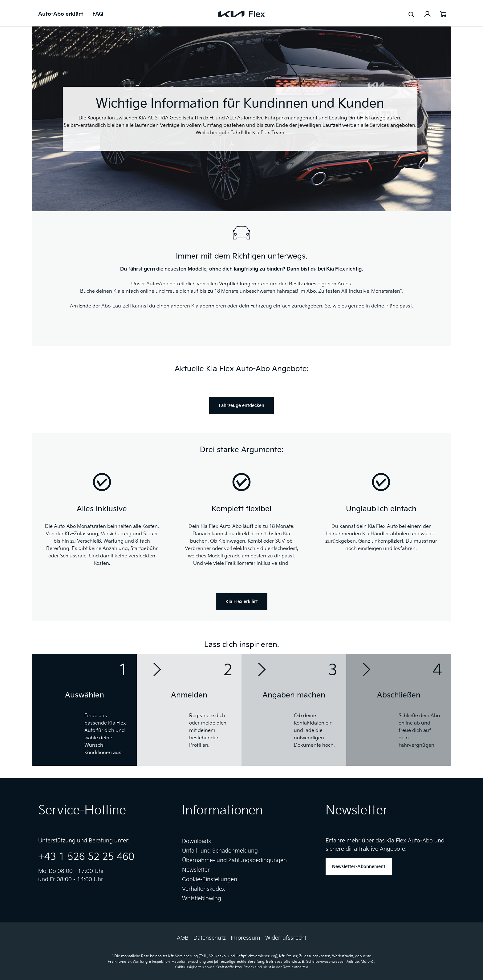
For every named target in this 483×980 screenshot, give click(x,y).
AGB (183, 938)
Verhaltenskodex (204, 889)
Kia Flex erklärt (242, 602)
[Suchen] (412, 14)
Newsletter (196, 870)
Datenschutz (210, 938)
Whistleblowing (202, 899)
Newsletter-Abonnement (359, 867)
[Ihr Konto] (427, 14)
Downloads (197, 841)
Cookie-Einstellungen (210, 880)
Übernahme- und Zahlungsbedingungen (234, 860)
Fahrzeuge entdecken (241, 406)
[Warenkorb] (443, 14)
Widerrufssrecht (286, 938)
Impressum (246, 938)
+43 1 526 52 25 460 (86, 857)
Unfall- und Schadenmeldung (220, 851)
